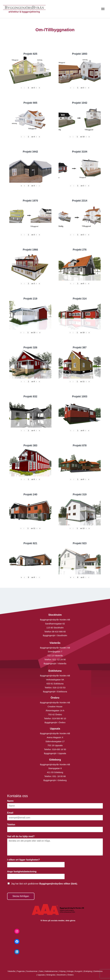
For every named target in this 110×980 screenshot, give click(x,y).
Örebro (71, 975)
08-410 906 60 (59, 632)
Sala (41, 971)
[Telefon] (55, 829)
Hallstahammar (51, 971)
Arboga (70, 971)
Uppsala (41, 975)
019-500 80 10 (59, 718)
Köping (63, 971)
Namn (11, 801)
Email (11, 813)
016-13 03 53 (59, 688)
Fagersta (21, 971)
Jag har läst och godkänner (44, 884)
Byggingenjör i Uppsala (55, 753)
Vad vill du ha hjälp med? (22, 836)
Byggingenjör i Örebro (55, 722)
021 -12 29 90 (59, 659)
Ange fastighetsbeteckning (23, 872)
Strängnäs (51, 975)
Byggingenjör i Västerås (55, 663)
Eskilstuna (98, 971)
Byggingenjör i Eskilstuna (55, 692)
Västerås (12, 971)
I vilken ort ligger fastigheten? (24, 860)
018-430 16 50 (59, 749)
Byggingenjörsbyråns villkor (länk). (58, 884)
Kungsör (79, 971)
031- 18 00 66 (59, 776)
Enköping (88, 971)
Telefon (12, 825)
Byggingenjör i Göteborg (55, 780)
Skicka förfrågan (21, 896)
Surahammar (32, 971)
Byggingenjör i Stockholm (55, 635)
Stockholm (61, 975)
